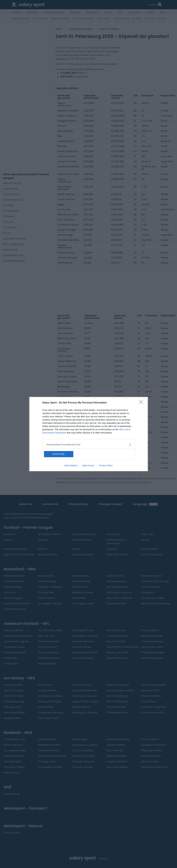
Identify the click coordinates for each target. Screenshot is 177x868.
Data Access (88, 465)
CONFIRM (59, 454)
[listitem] (89, 445)
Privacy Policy (106, 465)
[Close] (142, 403)
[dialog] (89, 434)
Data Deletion (71, 465)
